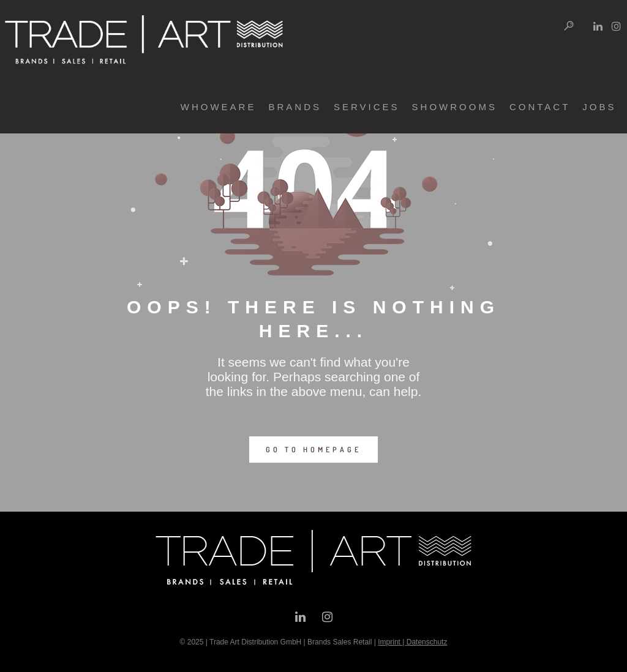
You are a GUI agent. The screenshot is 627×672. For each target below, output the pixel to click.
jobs (586, 107)
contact (526, 107)
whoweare (205, 107)
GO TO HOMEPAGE (313, 450)
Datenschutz (427, 642)
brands (281, 107)
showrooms (441, 107)
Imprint (389, 642)
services (353, 107)
